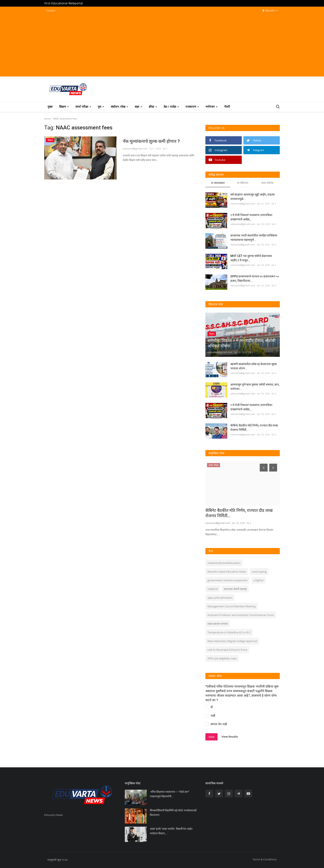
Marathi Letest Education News (227, 572)
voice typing (259, 572)
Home (47, 119)
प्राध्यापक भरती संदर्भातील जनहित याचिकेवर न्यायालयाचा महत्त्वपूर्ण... (254, 238)
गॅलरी (227, 107)
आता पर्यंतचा (267, 183)
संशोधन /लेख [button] (119, 107)
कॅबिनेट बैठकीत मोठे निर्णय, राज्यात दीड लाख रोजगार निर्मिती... (254, 428)
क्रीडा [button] (153, 107)
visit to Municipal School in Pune (227, 650)
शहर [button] (138, 107)
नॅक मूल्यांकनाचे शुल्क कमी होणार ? (152, 141)
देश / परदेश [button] (171, 107)
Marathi (270, 11)
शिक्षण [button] (64, 107)
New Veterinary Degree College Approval (232, 641)
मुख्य (50, 107)
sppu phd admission (220, 598)
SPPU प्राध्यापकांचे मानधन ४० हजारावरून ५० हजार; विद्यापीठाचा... (255, 279)
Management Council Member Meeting (232, 606)
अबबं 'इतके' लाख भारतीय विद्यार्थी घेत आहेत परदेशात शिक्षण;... (171, 831)
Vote (211, 737)
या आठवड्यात (218, 183)
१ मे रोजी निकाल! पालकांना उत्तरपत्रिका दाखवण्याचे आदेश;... (251, 217)
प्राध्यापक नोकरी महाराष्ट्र (235, 589)
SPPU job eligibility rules (222, 658)
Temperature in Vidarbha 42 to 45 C (229, 632)
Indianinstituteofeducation (224, 563)
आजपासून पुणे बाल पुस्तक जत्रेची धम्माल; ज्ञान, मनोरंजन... (255, 387)
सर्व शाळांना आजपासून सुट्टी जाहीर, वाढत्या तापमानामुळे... (253, 197)
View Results (230, 737)
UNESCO (213, 589)
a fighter (258, 580)
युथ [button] (101, 107)
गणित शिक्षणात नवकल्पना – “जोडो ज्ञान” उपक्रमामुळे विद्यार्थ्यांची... (170, 794)
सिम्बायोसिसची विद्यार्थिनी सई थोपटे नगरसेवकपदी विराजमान (173, 813)
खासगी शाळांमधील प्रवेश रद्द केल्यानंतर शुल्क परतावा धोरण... (254, 366)
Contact (51, 10)
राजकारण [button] (192, 107)
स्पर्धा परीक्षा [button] (83, 107)
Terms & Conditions (265, 859)
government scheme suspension (228, 580)
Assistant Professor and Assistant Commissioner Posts (241, 615)
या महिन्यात (243, 183)
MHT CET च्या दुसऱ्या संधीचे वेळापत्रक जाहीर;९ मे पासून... (251, 258)
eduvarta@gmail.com (135, 149)
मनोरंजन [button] (212, 107)
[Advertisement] (162, 45)
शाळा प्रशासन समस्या (218, 624)
